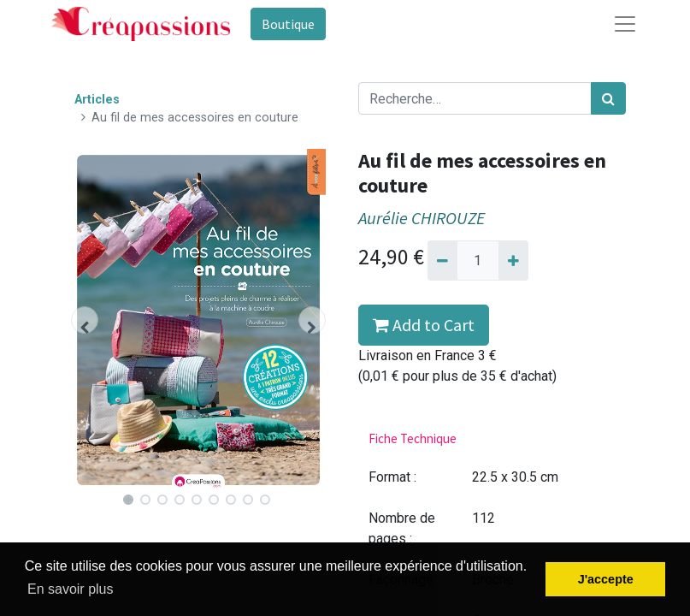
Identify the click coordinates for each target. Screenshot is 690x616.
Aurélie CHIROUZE (422, 218)
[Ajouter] (513, 260)
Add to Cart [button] (424, 325)
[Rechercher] (608, 98)
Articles (97, 100)
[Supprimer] (442, 260)
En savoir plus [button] (71, 589)
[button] (84, 320)
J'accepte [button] (606, 579)
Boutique (288, 24)
